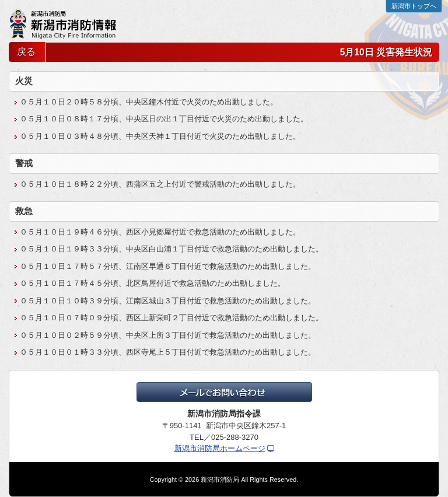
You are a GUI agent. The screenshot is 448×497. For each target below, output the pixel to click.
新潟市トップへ (414, 6)
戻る (26, 52)
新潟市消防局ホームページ (220, 448)
